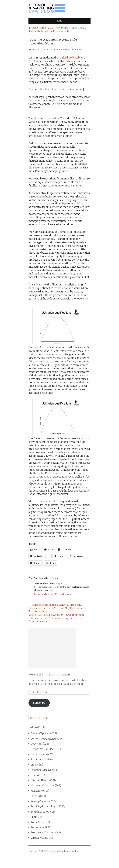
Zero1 (32, 61)
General (36, 775)
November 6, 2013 (38, 49)
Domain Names (40, 754)
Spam (34, 817)
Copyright (37, 744)
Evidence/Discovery (42, 770)
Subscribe (39, 703)
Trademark (37, 827)
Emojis (35, 765)
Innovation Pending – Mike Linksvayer (53, 594)
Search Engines (40, 812)
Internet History (40, 780)
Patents (78, 49)
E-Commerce (38, 760)
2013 (51, 28)
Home (42, 28)
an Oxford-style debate (70, 58)
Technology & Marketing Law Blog (63, 851)
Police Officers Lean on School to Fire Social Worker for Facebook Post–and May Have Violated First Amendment (58, 608)
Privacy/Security (40, 801)
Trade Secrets (39, 822)
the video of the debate (53, 89)
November (62, 28)
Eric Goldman (61, 49)
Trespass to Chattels (43, 833)
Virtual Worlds (39, 838)
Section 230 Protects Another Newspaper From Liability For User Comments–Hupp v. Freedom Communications (56, 618)
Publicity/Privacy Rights (45, 806)
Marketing (37, 791)
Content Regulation (42, 739)
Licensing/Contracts (43, 786)
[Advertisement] (52, 648)
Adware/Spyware (41, 733)
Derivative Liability (42, 749)
